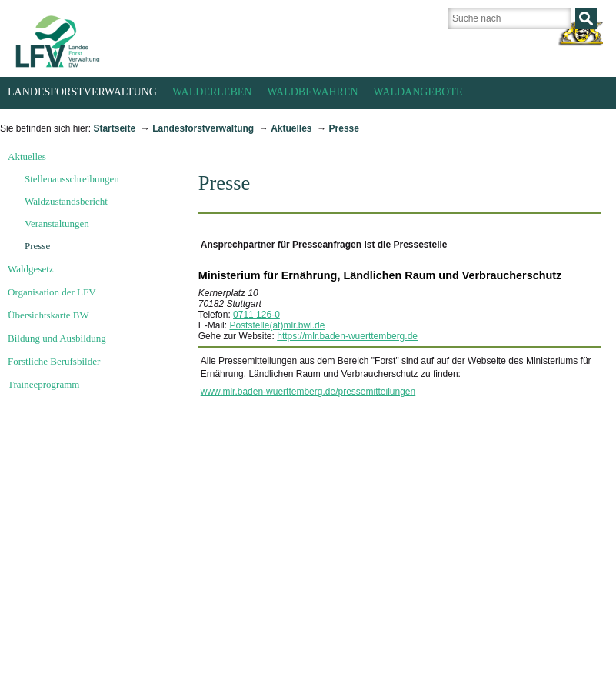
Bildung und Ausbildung (57, 338)
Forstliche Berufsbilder (54, 361)
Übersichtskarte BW (48, 315)
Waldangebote (418, 92)
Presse (344, 128)
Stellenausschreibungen (72, 179)
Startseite (114, 128)
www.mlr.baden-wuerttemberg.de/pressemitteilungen (308, 392)
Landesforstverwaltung (82, 92)
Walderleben (212, 92)
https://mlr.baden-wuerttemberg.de (347, 336)
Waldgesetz (31, 269)
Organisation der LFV (52, 292)
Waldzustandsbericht (66, 201)
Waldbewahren (312, 92)
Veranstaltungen (57, 223)
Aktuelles (291, 128)
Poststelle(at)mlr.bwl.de (277, 325)
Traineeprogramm (43, 384)
